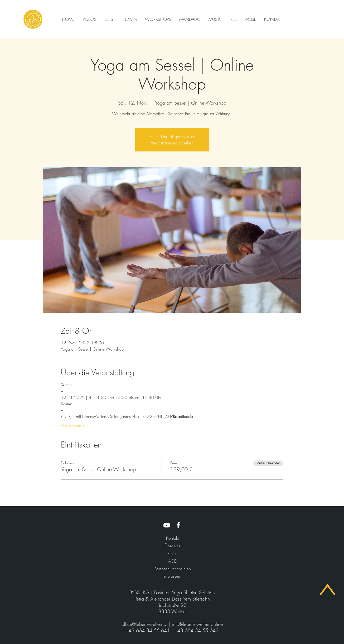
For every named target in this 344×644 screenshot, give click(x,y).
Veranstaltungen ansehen (172, 143)
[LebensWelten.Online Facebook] (178, 525)
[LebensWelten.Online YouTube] (167, 525)
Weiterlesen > (73, 426)
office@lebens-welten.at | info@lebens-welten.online (172, 624)
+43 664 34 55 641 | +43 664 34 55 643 (172, 630)
